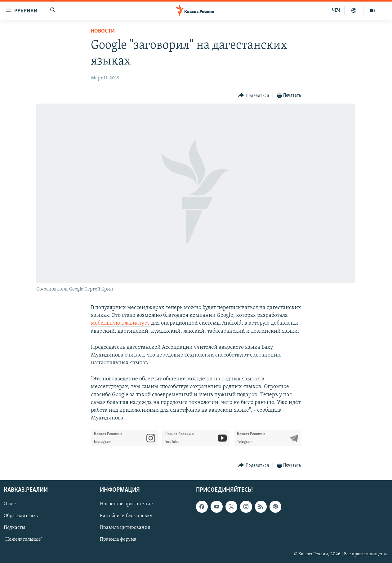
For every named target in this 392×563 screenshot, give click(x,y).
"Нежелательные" (23, 539)
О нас (10, 504)
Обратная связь (21, 516)
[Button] (254, 96)
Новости (103, 31)
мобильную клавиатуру (120, 323)
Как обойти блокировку (126, 516)
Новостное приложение (126, 504)
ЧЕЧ (336, 11)
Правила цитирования (125, 528)
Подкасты (14, 528)
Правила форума (118, 539)
